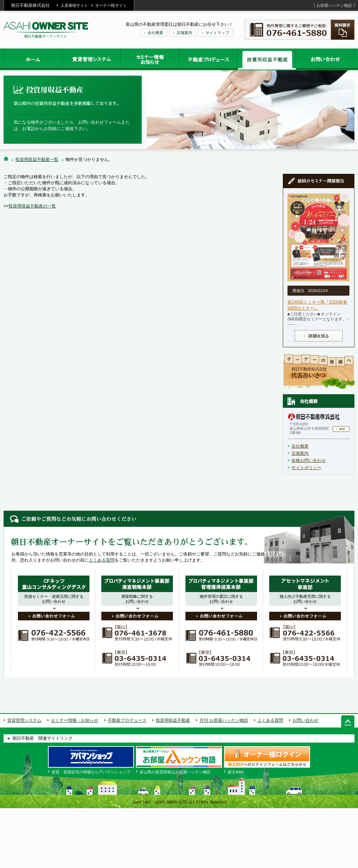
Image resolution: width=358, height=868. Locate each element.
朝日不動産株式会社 (30, 5)
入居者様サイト (74, 5)
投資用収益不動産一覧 (37, 159)
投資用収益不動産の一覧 (32, 206)
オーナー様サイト (111, 5)
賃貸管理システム (24, 720)
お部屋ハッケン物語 (334, 5)
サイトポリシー (306, 468)
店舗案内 (184, 33)
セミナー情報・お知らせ (74, 720)
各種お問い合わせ (309, 461)
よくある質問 (102, 560)
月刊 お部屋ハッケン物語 (224, 720)
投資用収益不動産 (173, 720)
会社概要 (155, 33)
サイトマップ (217, 33)
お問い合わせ (305, 720)
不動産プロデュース (127, 720)
